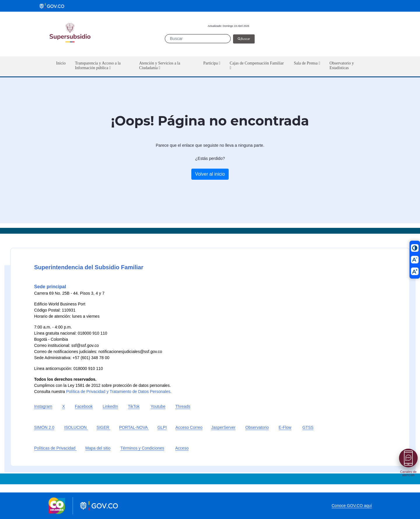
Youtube (158, 406)
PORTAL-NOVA (134, 427)
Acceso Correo (189, 427)
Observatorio (257, 427)
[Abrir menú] (408, 458)
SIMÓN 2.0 (44, 427)
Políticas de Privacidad (55, 448)
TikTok (134, 406)
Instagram (43, 406)
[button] (102, 66)
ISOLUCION (76, 427)
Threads (183, 406)
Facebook (84, 406)
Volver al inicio (210, 174)
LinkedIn (110, 406)
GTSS (308, 427)
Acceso (182, 448)
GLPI (162, 427)
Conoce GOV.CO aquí (352, 506)
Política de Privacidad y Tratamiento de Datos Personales (118, 392)
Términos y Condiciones (142, 448)
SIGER (103, 427)
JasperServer (223, 427)
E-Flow (285, 427)
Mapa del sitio (98, 448)
